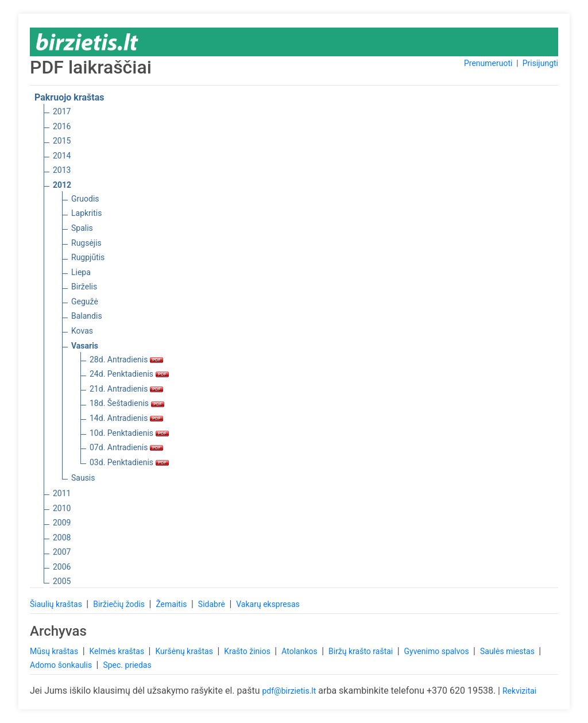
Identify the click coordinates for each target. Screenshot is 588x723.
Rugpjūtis (88, 257)
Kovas (82, 331)
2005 (62, 581)
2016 (62, 126)
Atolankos (300, 651)
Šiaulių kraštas (57, 604)
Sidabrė (213, 604)
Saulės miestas (508, 651)
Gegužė (85, 301)
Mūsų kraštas (55, 651)
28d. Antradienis (126, 359)
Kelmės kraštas (117, 651)
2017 (62, 111)
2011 (62, 493)
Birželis (84, 287)
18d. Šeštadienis (127, 403)
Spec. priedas (127, 665)
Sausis (83, 478)
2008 (62, 538)
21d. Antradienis (126, 389)
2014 (62, 156)
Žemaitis (172, 604)
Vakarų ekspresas (268, 604)
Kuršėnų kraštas (185, 651)
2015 (62, 141)
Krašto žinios (248, 651)
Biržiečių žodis (120, 604)
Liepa (81, 272)
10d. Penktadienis (129, 433)
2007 (62, 552)
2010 (62, 508)
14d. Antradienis (126, 418)
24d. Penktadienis (129, 374)
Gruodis (85, 199)
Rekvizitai (519, 691)
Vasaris (85, 346)
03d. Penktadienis (129, 462)
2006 (62, 567)
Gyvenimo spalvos (438, 651)
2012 (62, 185)
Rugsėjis (86, 243)
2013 (62, 170)
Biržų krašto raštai (362, 651)
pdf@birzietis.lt (289, 691)
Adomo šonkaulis (62, 665)
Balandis (87, 316)
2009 (62, 523)
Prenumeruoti (488, 63)
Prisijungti (540, 63)
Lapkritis (86, 213)
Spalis (82, 228)
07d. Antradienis (126, 447)
